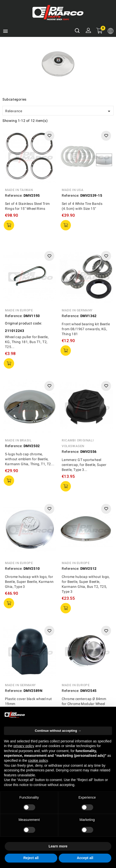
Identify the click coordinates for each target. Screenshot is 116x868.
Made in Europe (19, 310)
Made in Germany (77, 310)
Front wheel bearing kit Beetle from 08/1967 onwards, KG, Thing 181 (86, 329)
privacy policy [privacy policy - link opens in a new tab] (24, 746)
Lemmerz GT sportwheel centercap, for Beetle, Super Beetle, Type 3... (84, 465)
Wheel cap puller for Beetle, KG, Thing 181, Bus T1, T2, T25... (27, 342)
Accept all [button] (85, 858)
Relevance (59, 111)
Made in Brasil (18, 440)
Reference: (14, 195)
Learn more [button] (58, 846)
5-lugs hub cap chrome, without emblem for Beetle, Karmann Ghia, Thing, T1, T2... (30, 459)
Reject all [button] (31, 858)
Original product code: (23, 323)
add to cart (9, 225)
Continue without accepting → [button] (58, 731)
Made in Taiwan (19, 190)
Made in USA (73, 190)
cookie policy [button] (38, 760)
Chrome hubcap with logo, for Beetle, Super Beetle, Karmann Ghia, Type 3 (29, 582)
